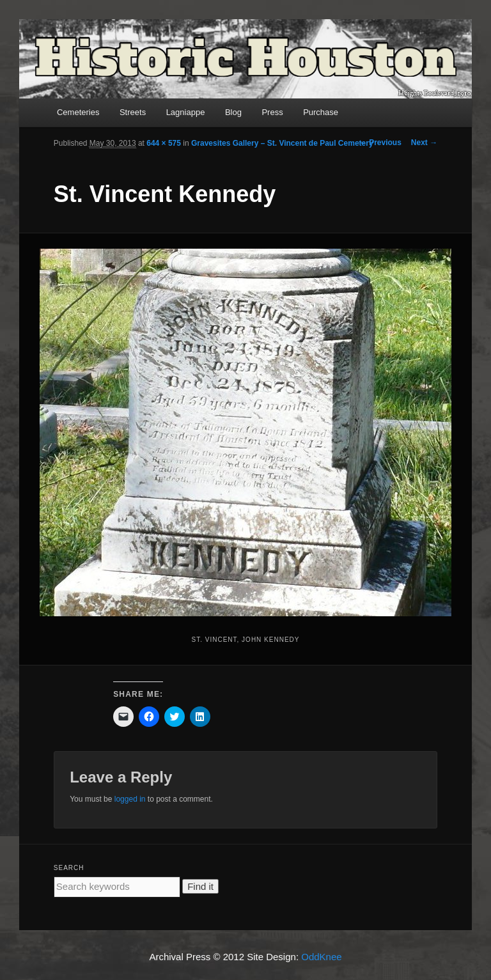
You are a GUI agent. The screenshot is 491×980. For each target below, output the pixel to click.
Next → (424, 143)
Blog (233, 112)
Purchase (321, 112)
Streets (133, 112)
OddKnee (321, 957)
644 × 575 (164, 143)
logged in (130, 799)
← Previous (380, 143)
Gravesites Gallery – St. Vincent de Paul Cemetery (282, 143)
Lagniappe (186, 112)
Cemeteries (78, 112)
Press (272, 112)
